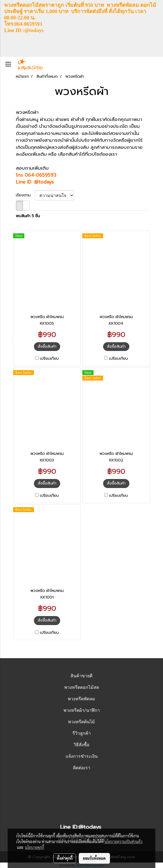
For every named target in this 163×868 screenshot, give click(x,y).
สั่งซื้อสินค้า (47, 346)
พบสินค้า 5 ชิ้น (28, 216)
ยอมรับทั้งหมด (94, 858)
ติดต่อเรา (82, 768)
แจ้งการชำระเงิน (82, 756)
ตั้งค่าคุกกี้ (65, 858)
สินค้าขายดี (81, 676)
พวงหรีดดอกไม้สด (82, 687)
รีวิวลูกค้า (82, 733)
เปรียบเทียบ (49, 359)
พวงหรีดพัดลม (81, 699)
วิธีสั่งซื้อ (81, 745)
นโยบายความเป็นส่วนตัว (123, 841)
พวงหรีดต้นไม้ (81, 722)
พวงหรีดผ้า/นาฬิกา (82, 710)
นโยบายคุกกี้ (34, 847)
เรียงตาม (25, 195)
